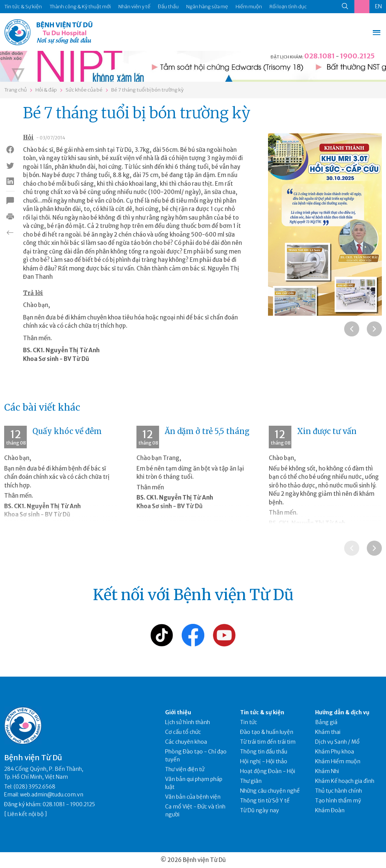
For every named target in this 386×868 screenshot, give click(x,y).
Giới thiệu (178, 712)
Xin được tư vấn (327, 431)
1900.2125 (357, 56)
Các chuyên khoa (186, 742)
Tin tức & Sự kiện (23, 7)
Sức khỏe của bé (84, 90)
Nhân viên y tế (134, 7)
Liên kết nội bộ (26, 814)
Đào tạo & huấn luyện (267, 732)
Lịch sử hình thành (188, 722)
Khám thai (328, 732)
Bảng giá (326, 722)
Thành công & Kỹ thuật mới (80, 7)
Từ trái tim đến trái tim (268, 742)
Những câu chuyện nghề (270, 791)
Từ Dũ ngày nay (260, 810)
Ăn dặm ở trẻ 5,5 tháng (207, 431)
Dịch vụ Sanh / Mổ (337, 742)
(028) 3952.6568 (34, 787)
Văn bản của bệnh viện (193, 797)
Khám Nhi (327, 771)
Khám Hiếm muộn (338, 761)
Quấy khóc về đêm (67, 431)
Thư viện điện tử (185, 769)
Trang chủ (15, 90)
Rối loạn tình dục (288, 7)
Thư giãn (251, 781)
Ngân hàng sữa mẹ (207, 7)
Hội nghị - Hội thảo (264, 761)
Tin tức (249, 722)
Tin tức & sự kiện (262, 712)
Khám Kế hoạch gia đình (345, 781)
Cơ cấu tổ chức (183, 732)
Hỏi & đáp (46, 90)
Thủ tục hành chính (339, 791)
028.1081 (319, 56)
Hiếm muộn (249, 7)
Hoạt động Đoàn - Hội (268, 771)
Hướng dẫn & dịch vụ (342, 712)
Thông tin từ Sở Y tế (265, 801)
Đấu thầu (168, 7)
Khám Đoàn (330, 810)
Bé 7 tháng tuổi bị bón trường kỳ (147, 90)
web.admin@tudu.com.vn (52, 795)
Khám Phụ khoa (335, 752)
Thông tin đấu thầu (264, 752)
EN (378, 6)
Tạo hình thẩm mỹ (338, 801)
